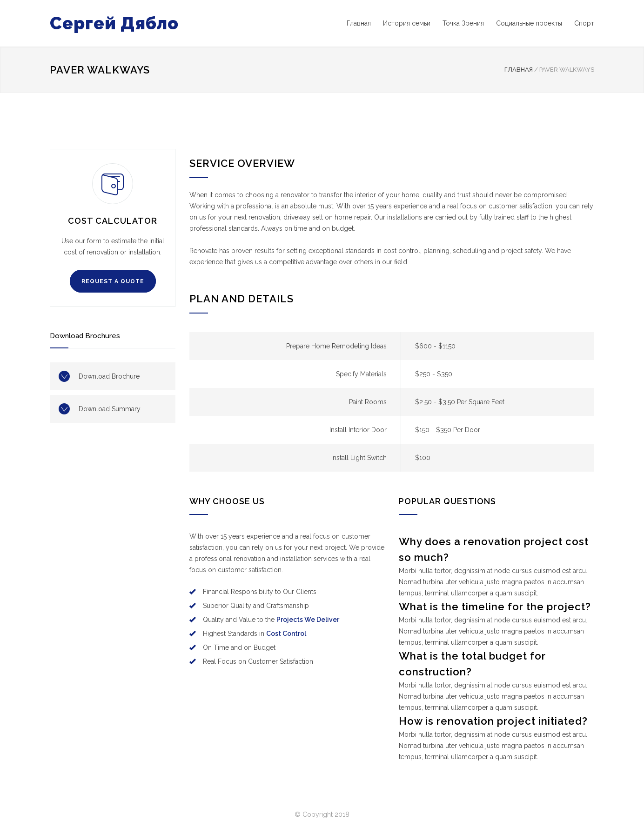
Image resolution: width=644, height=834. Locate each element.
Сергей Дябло (114, 23)
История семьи (407, 23)
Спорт (584, 23)
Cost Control (286, 634)
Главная (359, 23)
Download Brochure (109, 376)
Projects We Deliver (308, 620)
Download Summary (110, 409)
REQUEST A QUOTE (113, 281)
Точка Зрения (463, 23)
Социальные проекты (529, 23)
